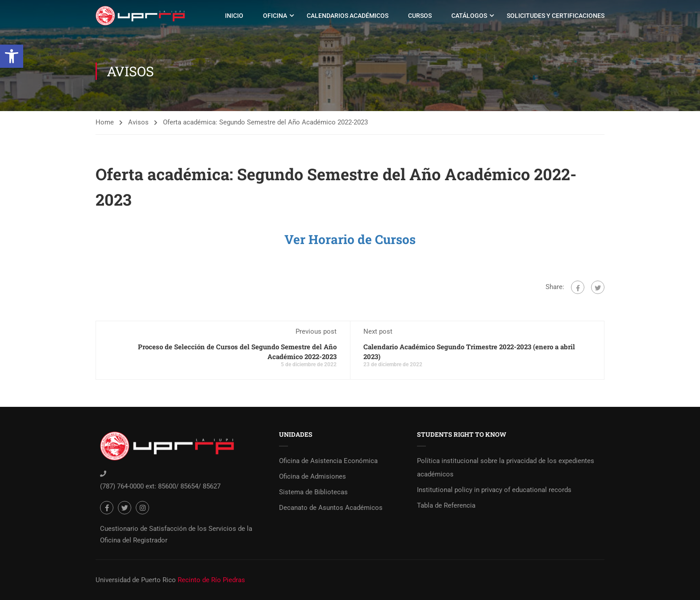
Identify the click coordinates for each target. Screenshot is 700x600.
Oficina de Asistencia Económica (328, 461)
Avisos (138, 122)
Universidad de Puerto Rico (136, 580)
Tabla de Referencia (446, 505)
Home (105, 122)
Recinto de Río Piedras (211, 580)
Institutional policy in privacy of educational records (494, 490)
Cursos (420, 16)
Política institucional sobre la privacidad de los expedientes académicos (506, 468)
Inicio (234, 16)
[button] (12, 56)
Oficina (275, 16)
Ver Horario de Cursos (350, 239)
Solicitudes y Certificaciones (556, 16)
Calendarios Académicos (348, 16)
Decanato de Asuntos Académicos (331, 508)
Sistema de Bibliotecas (313, 492)
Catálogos (469, 16)
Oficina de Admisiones (312, 476)
